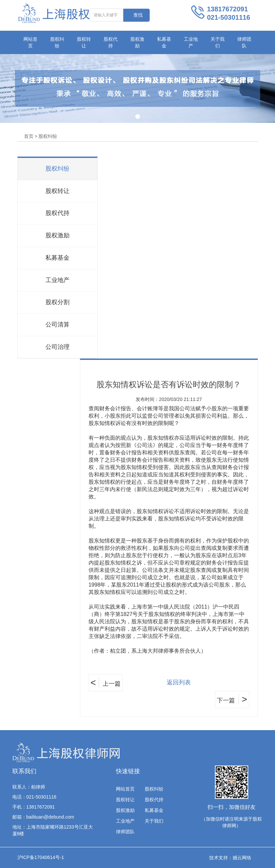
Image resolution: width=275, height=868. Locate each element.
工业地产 (191, 42)
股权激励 (137, 42)
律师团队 (244, 42)
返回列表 (179, 682)
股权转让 (84, 42)
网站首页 (30, 42)
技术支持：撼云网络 (230, 858)
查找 (138, 15)
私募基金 (164, 42)
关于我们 (218, 42)
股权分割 (57, 302)
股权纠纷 (57, 42)
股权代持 (111, 42)
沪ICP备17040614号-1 (41, 857)
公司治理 (57, 347)
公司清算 (57, 324)
